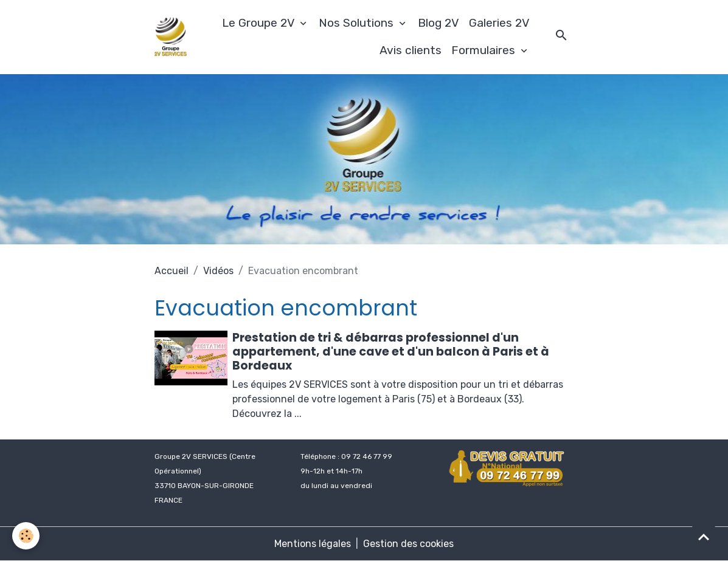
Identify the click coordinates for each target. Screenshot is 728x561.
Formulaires (485, 50)
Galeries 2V (499, 23)
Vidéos (218, 271)
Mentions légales (313, 544)
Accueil (172, 271)
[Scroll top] (704, 537)
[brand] (171, 37)
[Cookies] (26, 536)
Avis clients (411, 50)
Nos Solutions (358, 23)
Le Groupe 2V (260, 23)
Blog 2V (439, 23)
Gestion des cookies (408, 544)
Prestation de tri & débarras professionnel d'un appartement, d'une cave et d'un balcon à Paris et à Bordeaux (391, 352)
